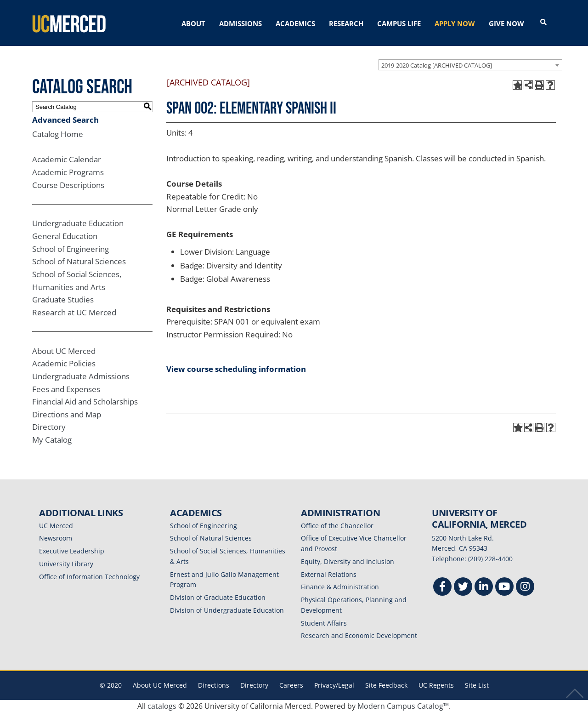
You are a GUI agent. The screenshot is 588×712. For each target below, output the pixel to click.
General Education (65, 236)
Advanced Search (65, 120)
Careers (291, 685)
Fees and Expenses (66, 389)
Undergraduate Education (78, 223)
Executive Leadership (72, 551)
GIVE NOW (506, 23)
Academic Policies (64, 363)
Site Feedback (386, 685)
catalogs (162, 706)
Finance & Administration (340, 587)
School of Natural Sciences (79, 261)
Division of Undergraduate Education (227, 610)
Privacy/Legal (334, 685)
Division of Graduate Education (218, 597)
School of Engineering (71, 249)
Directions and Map (67, 414)
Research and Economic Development (359, 635)
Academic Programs (68, 172)
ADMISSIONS (240, 23)
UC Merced (56, 526)
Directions (214, 685)
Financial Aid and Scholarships (85, 402)
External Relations (329, 574)
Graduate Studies (63, 299)
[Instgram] (525, 588)
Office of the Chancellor (337, 526)
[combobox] (470, 65)
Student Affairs (324, 623)
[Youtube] (504, 588)
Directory (49, 427)
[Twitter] (463, 588)
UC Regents (436, 685)
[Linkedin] (484, 588)
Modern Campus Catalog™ (403, 706)
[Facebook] (442, 588)
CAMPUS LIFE (399, 23)
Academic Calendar (67, 159)
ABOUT (193, 23)
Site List (477, 685)
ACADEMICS (295, 23)
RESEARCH (346, 23)
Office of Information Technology (89, 577)
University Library (66, 564)
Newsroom (56, 538)
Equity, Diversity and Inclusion (348, 561)
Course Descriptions (68, 185)
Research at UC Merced (74, 312)
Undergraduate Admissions (81, 376)
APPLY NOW (455, 23)
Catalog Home (58, 134)
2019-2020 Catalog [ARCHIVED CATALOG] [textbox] (437, 65)
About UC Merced (64, 351)
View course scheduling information (236, 369)
